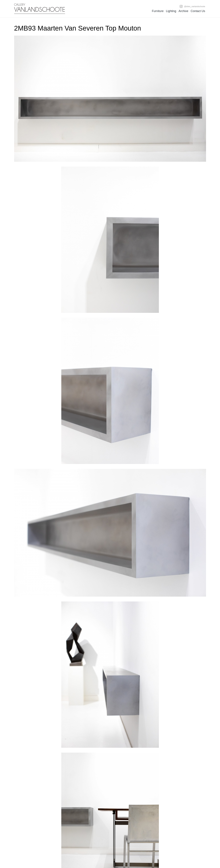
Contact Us (198, 11)
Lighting (171, 11)
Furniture (158, 11)
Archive (183, 11)
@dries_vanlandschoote (192, 6)
